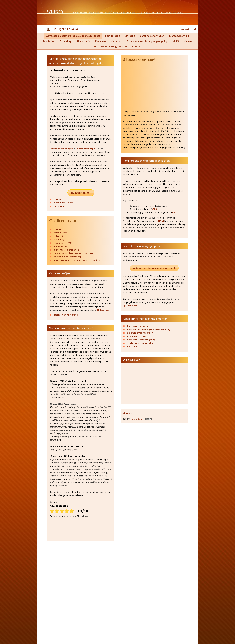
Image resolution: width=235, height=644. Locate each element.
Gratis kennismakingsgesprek (141, 246)
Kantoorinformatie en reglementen (145, 319)
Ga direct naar (63, 221)
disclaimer (133, 346)
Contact (46, 624)
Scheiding (47, 594)
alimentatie (60, 246)
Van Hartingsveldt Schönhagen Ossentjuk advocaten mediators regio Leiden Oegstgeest (79, 61)
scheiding (59, 239)
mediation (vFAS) (63, 243)
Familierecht (49, 575)
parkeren (59, 206)
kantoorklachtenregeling (141, 340)
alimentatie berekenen (66, 250)
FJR (173, 212)
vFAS (154, 209)
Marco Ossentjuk (86, 149)
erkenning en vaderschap (68, 257)
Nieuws (46, 617)
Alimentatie (49, 598)
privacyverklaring (137, 336)
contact (185, 29)
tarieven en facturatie (66, 315)
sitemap (128, 413)
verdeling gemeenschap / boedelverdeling (77, 260)
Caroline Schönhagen (61, 149)
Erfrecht (47, 579)
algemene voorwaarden (140, 333)
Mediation (48, 590)
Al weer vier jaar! (139, 60)
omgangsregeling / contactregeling (73, 253)
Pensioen (47, 602)
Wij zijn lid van (131, 360)
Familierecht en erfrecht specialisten (146, 161)
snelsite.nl (137, 419)
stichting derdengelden (140, 343)
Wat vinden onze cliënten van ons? (71, 328)
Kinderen (47, 605)
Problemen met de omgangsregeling (63, 609)
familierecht (61, 233)
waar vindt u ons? (63, 203)
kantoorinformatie (138, 326)
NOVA (161, 221)
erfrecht (58, 236)
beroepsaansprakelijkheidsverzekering (149, 329)
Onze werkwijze (59, 273)
